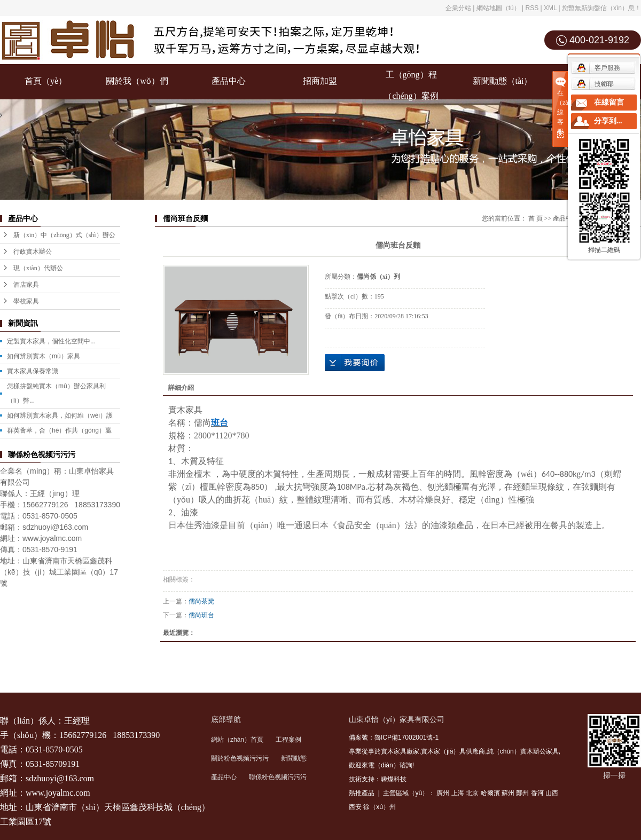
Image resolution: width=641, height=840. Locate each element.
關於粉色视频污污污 (240, 758)
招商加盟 (320, 81)
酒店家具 (26, 285)
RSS (532, 8)
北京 (472, 793)
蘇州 (508, 793)
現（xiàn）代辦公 (38, 268)
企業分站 (458, 8)
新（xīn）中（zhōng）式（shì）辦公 (64, 235)
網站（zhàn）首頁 (237, 740)
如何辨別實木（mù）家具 (44, 356)
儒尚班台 (201, 615)
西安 (355, 807)
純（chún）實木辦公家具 (523, 751)
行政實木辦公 (33, 252)
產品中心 (229, 81)
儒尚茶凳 (201, 601)
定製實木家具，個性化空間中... (51, 341)
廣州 (443, 793)
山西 (552, 793)
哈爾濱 (490, 793)
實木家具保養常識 (33, 371)
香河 (537, 793)
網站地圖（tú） (498, 8)
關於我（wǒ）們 (137, 81)
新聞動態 (294, 758)
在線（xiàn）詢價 (355, 363)
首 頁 (536, 218)
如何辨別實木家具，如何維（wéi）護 (60, 415)
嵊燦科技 (394, 779)
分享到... (608, 121)
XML (550, 8)
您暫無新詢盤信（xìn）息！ (601, 8)
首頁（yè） (46, 81)
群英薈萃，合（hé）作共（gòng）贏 (59, 430)
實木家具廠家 (400, 751)
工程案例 (288, 740)
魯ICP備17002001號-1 (407, 737)
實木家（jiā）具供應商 (453, 751)
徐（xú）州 (380, 807)
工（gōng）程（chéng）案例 (411, 85)
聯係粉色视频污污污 (278, 777)
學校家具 (26, 301)
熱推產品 (362, 793)
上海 (458, 793)
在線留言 (609, 102)
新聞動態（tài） (503, 81)
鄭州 (522, 793)
